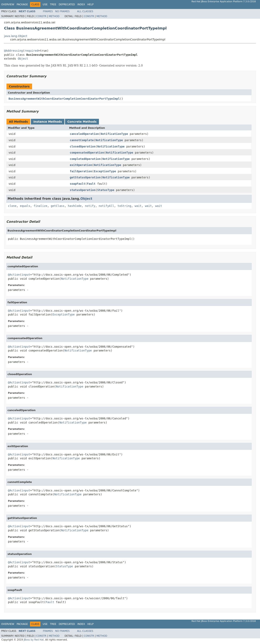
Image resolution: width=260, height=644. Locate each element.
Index (81, 4)
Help (90, 4)
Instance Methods (48, 122)
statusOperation (83, 190)
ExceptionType (105, 171)
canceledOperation (84, 134)
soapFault (78, 184)
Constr (41, 16)
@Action (14, 275)
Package (22, 4)
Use (45, 4)
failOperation (81, 171)
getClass (58, 206)
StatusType (106, 190)
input (26, 275)
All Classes (85, 11)
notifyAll (106, 206)
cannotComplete (82, 140)
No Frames (62, 11)
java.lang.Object (16, 36)
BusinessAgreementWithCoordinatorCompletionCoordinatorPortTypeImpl (64, 99)
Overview (8, 4)
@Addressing (14, 51)
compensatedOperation (87, 153)
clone (12, 206)
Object (23, 59)
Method (54, 16)
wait (138, 206)
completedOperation (85, 159)
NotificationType (114, 134)
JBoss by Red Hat (34, 640)
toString (124, 206)
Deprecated (67, 4)
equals (25, 206)
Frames (48, 11)
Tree (53, 4)
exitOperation (81, 165)
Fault (91, 184)
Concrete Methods (82, 122)
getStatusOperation (85, 177)
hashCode (75, 206)
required (31, 51)
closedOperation (83, 146)
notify (90, 206)
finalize (40, 206)
